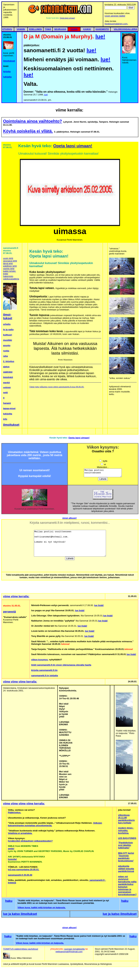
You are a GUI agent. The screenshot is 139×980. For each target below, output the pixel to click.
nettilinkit (7, 388)
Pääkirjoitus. (14, 814)
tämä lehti (8, 263)
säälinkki (8, 372)
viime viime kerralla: (16, 598)
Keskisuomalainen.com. (116, 24)
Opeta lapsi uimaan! (67, 18)
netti (5, 392)
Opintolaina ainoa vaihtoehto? (33, 121)
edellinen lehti (10, 266)
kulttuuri (8, 335)
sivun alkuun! (69, 520)
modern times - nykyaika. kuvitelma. (126, 832)
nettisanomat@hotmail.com (69, 953)
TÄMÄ (48, 29)
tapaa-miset (9, 408)
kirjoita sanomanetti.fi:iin (44, 672)
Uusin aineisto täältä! (115, 16)
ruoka (6, 351)
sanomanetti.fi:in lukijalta (45, 677)
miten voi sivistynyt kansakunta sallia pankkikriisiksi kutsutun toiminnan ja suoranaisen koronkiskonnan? (127, 887)
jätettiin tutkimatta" (125, 848)
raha (5, 356)
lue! (100, 36)
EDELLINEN (35, 29)
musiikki (8, 340)
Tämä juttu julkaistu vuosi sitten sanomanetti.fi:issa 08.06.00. (57, 387)
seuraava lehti (10, 261)
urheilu (7, 324)
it (4, 398)
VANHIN (21, 29)
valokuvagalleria (11, 279)
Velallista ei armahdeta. (20, 835)
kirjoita (7, 71)
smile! (11, 850)
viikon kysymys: (40, 661)
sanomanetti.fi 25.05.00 (20, 877)
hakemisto (8, 276)
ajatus (6, 367)
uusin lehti (8, 258)
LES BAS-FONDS (127, 840)
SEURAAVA (60, 29)
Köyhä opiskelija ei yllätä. (28, 131)
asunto (7, 345)
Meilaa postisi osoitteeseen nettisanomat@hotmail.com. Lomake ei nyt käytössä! (103, 474)
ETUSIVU (7, 29)
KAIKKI (87, 29)
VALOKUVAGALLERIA (126, 29)
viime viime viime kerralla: (20, 683)
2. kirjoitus (9, 361)
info (5, 419)
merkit (6, 383)
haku (9, 902)
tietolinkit (8, 377)
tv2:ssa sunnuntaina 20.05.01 (23, 871)
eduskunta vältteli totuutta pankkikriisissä (126, 870)
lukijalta (7, 77)
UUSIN (74, 29)
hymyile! (12, 861)
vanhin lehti (9, 269)
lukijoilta (8, 414)
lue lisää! (99, 607)
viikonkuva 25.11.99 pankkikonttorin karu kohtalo (127, 820)
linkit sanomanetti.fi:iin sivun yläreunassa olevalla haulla (61, 666)
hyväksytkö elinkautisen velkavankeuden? (30, 842)
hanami (7, 403)
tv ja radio (8, 329)
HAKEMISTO (102, 29)
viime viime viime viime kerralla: (24, 805)
